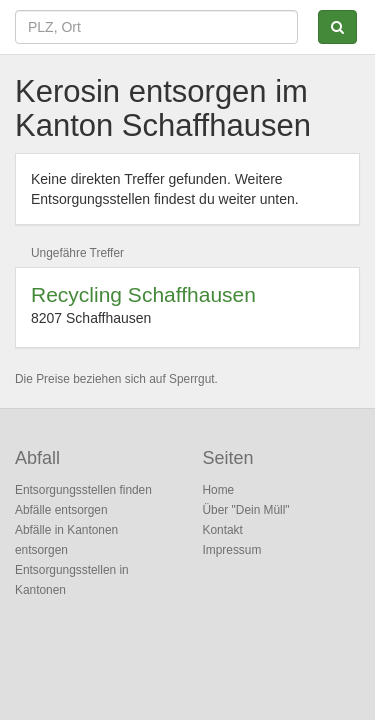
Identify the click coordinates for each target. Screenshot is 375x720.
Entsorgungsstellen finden (83, 490)
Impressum (232, 550)
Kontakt (223, 530)
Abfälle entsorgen (61, 510)
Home (219, 490)
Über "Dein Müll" (246, 510)
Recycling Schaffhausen (143, 294)
